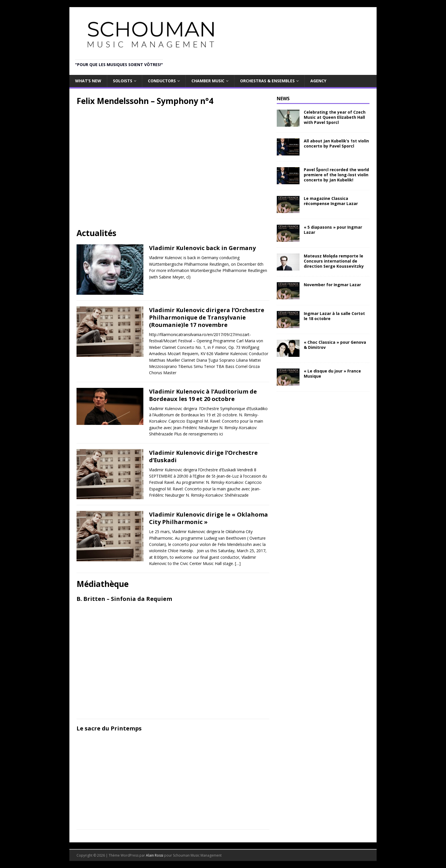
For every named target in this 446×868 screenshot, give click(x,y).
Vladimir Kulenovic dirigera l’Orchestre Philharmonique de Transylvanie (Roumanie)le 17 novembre (207, 317)
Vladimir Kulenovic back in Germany (202, 248)
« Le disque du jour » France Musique (332, 373)
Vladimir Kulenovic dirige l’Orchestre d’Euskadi (203, 456)
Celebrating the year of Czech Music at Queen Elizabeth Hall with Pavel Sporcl (335, 117)
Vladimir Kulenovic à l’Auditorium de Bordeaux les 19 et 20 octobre (203, 395)
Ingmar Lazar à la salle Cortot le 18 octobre (334, 316)
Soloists (123, 81)
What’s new (88, 81)
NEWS (283, 99)
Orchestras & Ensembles (267, 81)
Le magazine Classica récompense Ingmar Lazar (331, 201)
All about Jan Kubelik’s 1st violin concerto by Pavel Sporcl (336, 143)
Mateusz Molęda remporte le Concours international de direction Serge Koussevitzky (334, 261)
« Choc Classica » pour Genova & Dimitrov (335, 345)
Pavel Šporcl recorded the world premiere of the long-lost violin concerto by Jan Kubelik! (336, 175)
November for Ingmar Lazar (332, 285)
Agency (318, 81)
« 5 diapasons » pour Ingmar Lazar (333, 230)
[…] (238, 563)
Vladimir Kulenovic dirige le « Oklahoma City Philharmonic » (208, 518)
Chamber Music (208, 81)
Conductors (162, 81)
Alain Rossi (155, 855)
